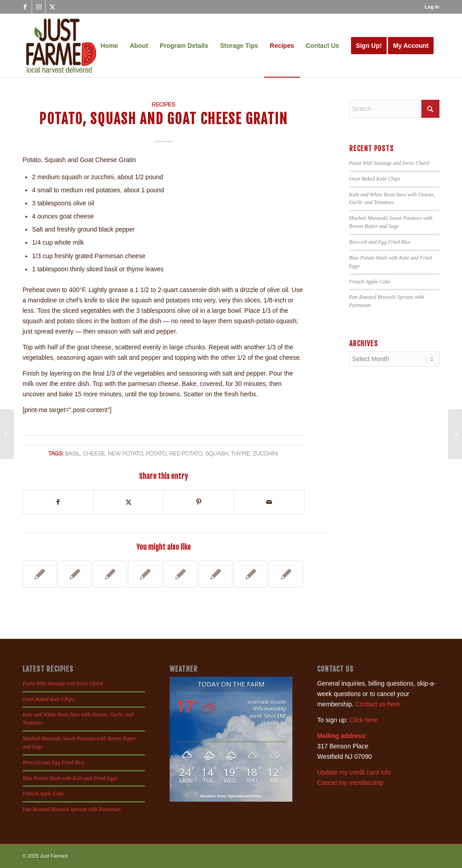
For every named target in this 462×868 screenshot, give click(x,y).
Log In (432, 7)
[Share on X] (129, 502)
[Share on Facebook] (58, 502)
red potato (186, 454)
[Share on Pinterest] (199, 502)
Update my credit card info (354, 772)
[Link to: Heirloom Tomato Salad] (286, 574)
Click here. (365, 720)
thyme (240, 454)
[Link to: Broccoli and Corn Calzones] (75, 574)
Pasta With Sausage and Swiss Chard (389, 163)
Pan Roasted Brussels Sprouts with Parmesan (72, 809)
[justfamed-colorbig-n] (61, 46)
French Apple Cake (370, 282)
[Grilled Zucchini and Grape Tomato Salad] (7, 434)
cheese (94, 454)
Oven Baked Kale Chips (375, 179)
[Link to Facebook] (25, 7)
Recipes (163, 105)
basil (73, 454)
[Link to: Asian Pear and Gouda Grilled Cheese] (145, 574)
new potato (125, 454)
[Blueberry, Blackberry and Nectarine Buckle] (455, 434)
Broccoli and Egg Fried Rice (380, 242)
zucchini (266, 454)
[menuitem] (430, 7)
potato (156, 454)
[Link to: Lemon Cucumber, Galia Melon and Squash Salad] (110, 574)
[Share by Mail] (269, 502)
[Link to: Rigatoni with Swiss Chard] (215, 574)
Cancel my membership (350, 783)
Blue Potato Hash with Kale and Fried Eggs (70, 778)
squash (217, 454)
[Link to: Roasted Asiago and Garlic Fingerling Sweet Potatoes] (39, 574)
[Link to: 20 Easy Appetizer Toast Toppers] (251, 574)
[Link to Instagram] (39, 7)
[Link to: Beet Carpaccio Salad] (180, 574)
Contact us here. (379, 704)
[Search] (394, 109)
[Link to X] (52, 7)
